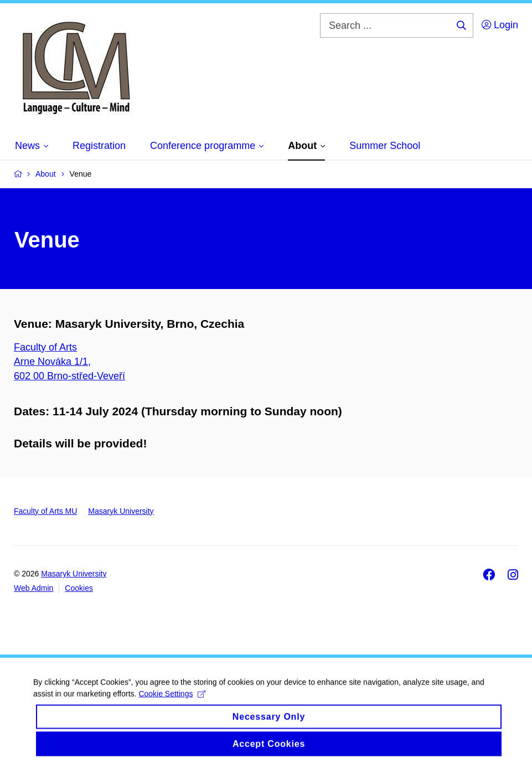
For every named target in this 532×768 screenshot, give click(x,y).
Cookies (79, 588)
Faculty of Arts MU (45, 511)
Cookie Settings (172, 700)
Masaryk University (121, 511)
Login (500, 25)
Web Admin (33, 588)
